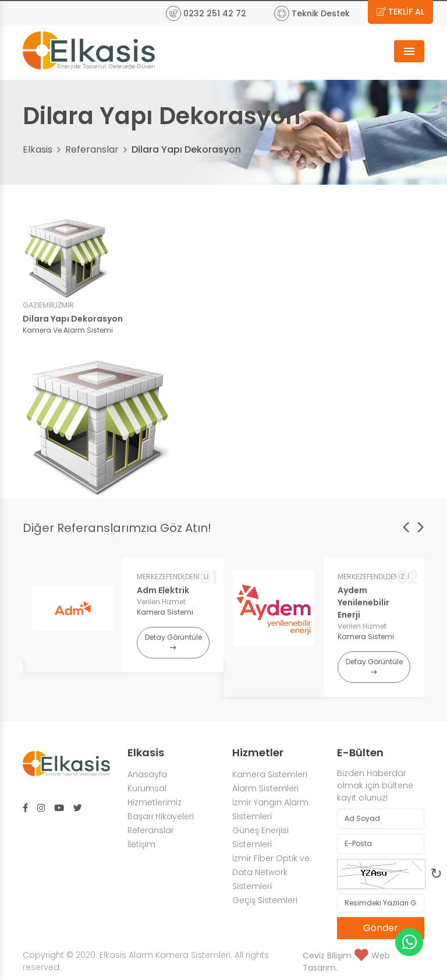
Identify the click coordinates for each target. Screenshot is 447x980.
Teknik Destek (312, 13)
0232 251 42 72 (206, 13)
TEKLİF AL (400, 12)
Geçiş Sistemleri (265, 900)
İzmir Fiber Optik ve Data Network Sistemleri (271, 872)
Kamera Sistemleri (270, 774)
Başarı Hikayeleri (161, 816)
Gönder (381, 928)
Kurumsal (147, 788)
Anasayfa (147, 774)
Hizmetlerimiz (155, 802)
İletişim (141, 844)
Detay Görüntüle (173, 642)
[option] (123, 615)
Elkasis (38, 149)
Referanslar (92, 149)
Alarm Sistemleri (267, 788)
